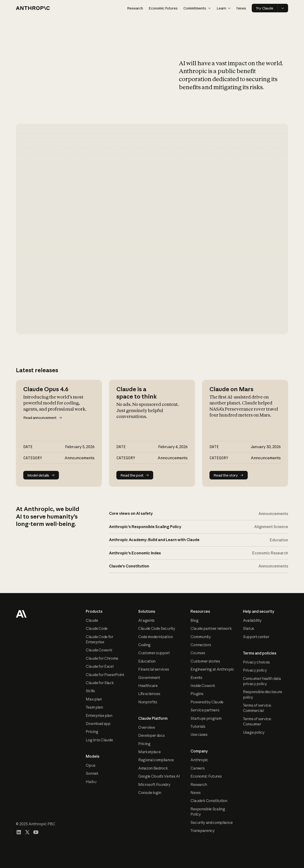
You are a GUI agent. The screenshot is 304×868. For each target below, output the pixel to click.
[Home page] (33, 8)
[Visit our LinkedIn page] (19, 832)
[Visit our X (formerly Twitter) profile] (27, 832)
